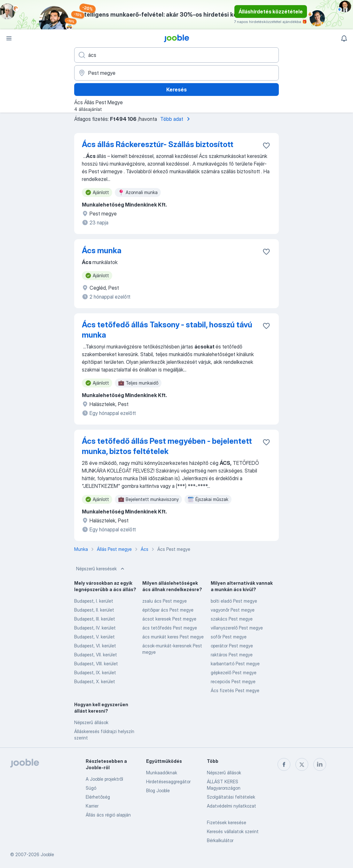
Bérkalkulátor (220, 840)
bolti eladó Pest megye (234, 601)
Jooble (47, 854)
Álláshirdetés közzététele (271, 12)
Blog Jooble (158, 790)
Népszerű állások (91, 722)
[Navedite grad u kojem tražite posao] (176, 73)
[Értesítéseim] (344, 38)
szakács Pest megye (232, 619)
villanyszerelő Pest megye (237, 628)
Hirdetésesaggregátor (168, 782)
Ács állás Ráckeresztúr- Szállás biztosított (158, 144)
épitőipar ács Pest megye (168, 610)
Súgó (91, 788)
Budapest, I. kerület (94, 601)
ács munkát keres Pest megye (173, 637)
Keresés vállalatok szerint (233, 831)
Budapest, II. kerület (94, 610)
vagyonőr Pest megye (233, 610)
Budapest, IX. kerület (95, 673)
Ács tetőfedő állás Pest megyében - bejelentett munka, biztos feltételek (167, 446)
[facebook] (284, 764)
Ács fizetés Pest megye (235, 690)
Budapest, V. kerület (94, 637)
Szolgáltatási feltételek (231, 797)
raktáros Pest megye (232, 655)
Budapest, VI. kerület (95, 646)
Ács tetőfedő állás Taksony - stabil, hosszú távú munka (167, 330)
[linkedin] (320, 764)
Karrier (92, 806)
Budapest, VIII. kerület (96, 664)
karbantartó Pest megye (235, 664)
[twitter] (302, 764)
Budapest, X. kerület (95, 681)
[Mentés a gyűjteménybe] (266, 145)
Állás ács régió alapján (108, 815)
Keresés (176, 90)
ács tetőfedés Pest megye (170, 628)
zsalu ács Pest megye (165, 601)
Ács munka (102, 250)
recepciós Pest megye (233, 681)
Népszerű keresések (101, 569)
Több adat (176, 119)
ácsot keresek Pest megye (169, 619)
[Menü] (9, 38)
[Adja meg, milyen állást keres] (176, 55)
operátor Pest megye (232, 646)
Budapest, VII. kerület (96, 655)
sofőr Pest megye (229, 637)
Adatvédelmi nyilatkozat (231, 806)
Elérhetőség (98, 797)
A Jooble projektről (104, 779)
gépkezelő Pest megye (234, 673)
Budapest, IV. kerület (95, 628)
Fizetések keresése (227, 822)
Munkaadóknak (162, 773)
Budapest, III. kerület (95, 619)
